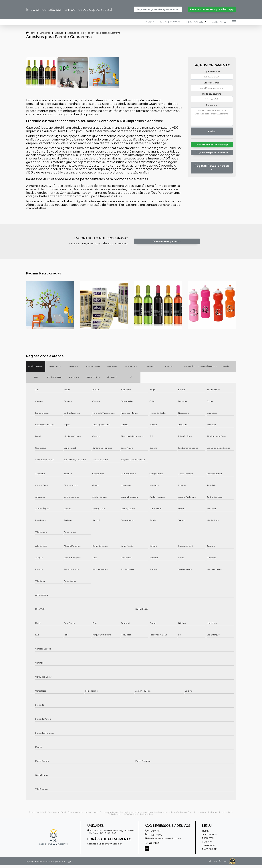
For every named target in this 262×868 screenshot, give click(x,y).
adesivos (59, 36)
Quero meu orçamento (167, 244)
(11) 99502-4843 (153, 837)
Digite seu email (212, 85)
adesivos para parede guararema (104, 36)
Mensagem (212, 108)
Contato (219, 25)
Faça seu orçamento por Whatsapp (212, 11)
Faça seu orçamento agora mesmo (158, 11)
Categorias (45, 36)
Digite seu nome (212, 74)
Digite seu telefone (212, 97)
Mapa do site (209, 852)
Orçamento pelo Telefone (212, 155)
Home (150, 25)
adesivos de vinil (76, 36)
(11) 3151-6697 (153, 833)
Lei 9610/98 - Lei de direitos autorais (138, 817)
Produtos (195, 25)
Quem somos (170, 25)
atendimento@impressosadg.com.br (163, 841)
